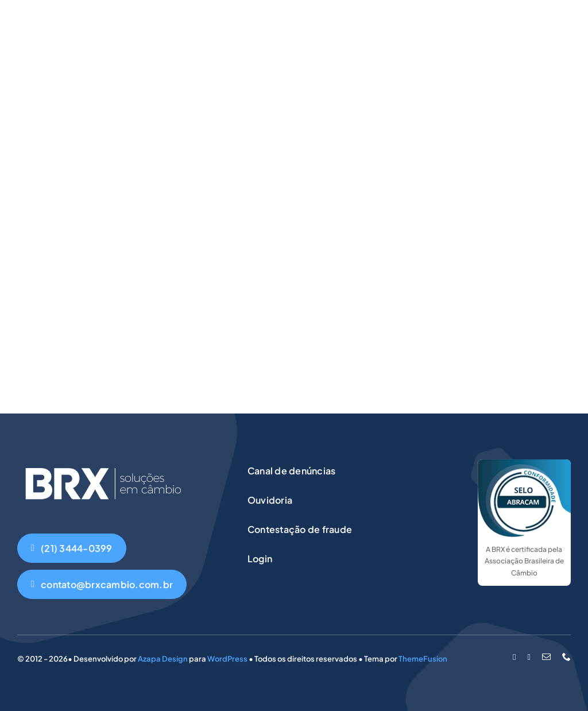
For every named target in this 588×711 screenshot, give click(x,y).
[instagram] (529, 657)
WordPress (227, 659)
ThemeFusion (423, 659)
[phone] (566, 657)
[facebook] (514, 657)
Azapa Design (163, 659)
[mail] (546, 657)
